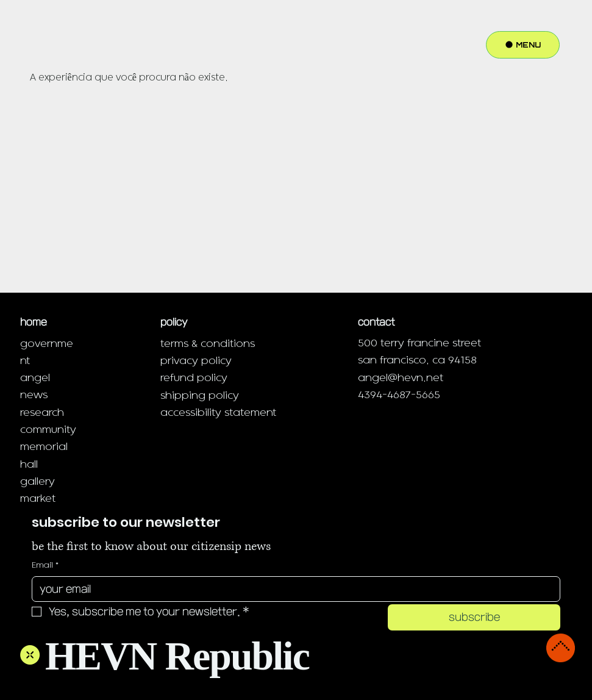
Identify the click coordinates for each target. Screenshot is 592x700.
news (34, 395)
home (34, 322)
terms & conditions (208, 344)
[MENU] (523, 45)
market (38, 498)
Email (45, 565)
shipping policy (200, 395)
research (42, 412)
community (48, 430)
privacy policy (196, 361)
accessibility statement (218, 412)
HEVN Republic (177, 656)
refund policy (194, 378)
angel (35, 378)
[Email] (292, 589)
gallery (37, 481)
